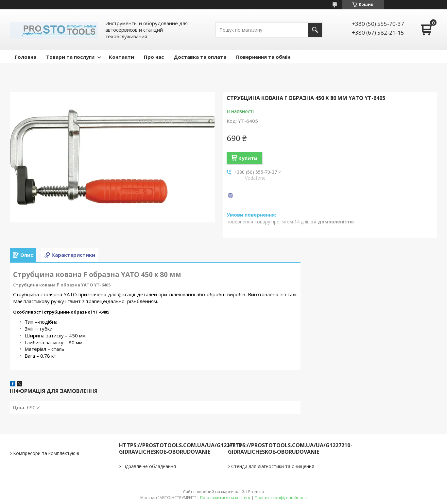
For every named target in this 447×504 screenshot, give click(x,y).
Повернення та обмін (263, 57)
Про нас (154, 57)
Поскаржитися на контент (225, 498)
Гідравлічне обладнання (149, 466)
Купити (248, 158)
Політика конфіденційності (281, 498)
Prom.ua (256, 492)
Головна (26, 57)
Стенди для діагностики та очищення (273, 466)
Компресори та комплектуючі (46, 453)
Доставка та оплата (200, 57)
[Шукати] (315, 30)
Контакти (121, 57)
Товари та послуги (70, 57)
